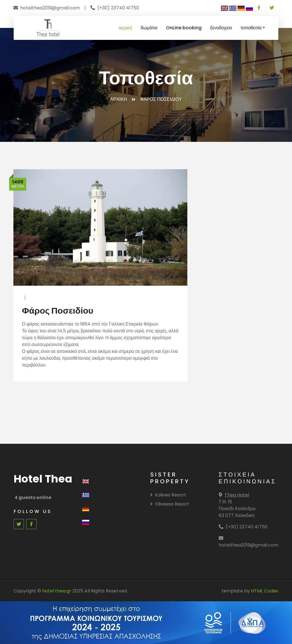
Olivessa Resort (170, 504)
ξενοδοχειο (221, 28)
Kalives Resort (168, 495)
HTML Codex (265, 591)
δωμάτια (149, 28)
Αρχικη (118, 99)
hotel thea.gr (57, 591)
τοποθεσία (251, 28)
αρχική (125, 28)
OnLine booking (184, 28)
